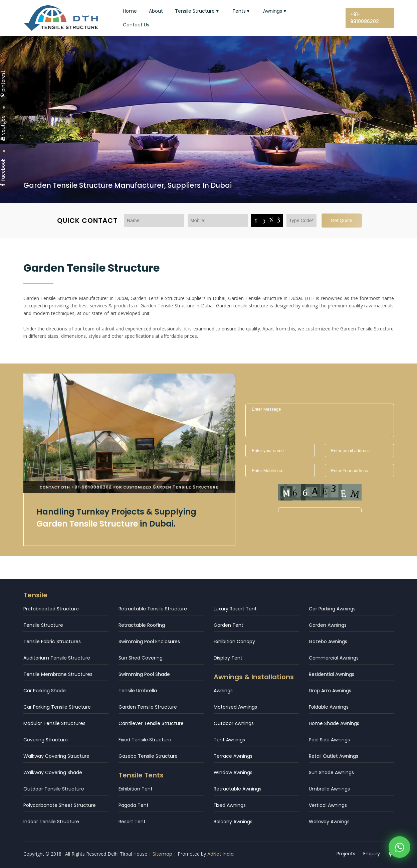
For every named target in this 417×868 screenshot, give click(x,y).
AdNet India (221, 854)
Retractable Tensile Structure (153, 609)
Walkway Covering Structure (56, 756)
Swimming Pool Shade (144, 674)
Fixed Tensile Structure (145, 740)
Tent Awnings (229, 740)
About (156, 11)
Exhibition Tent (136, 789)
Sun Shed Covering (141, 658)
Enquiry (372, 854)
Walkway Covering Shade (53, 772)
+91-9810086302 (365, 18)
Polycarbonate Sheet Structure (60, 805)
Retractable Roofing (142, 625)
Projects (346, 854)
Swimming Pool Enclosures (149, 641)
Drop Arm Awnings (330, 691)
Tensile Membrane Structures (58, 674)
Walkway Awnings (329, 822)
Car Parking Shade (45, 691)
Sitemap (162, 854)
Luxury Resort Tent (235, 609)
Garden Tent (229, 625)
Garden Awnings (328, 625)
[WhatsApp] (399, 848)
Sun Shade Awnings (331, 772)
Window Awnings (233, 772)
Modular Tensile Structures (54, 723)
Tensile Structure (198, 11)
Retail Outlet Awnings (334, 756)
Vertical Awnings (328, 805)
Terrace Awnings (233, 756)
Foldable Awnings (329, 707)
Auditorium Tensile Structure (57, 658)
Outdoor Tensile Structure (54, 789)
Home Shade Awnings (334, 723)
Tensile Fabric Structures (52, 641)
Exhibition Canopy (234, 641)
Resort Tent (132, 822)
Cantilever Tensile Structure (151, 723)
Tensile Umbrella (138, 691)
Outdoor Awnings (234, 723)
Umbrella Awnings (329, 789)
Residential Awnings (332, 674)
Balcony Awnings (233, 822)
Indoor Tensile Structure (51, 822)
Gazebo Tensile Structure (148, 756)
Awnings (275, 11)
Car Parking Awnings (332, 609)
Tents (242, 11)
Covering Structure (46, 740)
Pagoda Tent (134, 805)
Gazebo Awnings (328, 641)
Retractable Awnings (238, 789)
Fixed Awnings (230, 805)
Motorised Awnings (235, 707)
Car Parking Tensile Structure (57, 707)
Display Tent (228, 658)
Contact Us (136, 25)
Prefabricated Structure (51, 609)
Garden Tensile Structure (148, 707)
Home (130, 11)
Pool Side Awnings (329, 740)
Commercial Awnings (334, 658)
